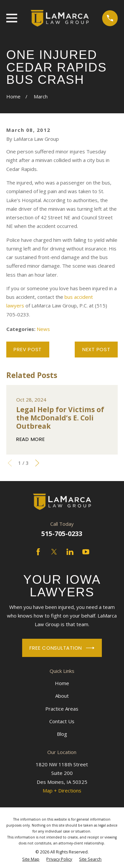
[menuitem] (31, 859)
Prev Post (28, 349)
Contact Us (62, 721)
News (43, 329)
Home (62, 683)
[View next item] (37, 463)
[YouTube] (86, 552)
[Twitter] (54, 552)
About (62, 696)
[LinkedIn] (70, 552)
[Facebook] (38, 552)
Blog (62, 734)
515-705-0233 (62, 534)
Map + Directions (62, 790)
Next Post (96, 349)
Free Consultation (62, 648)
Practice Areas (62, 709)
